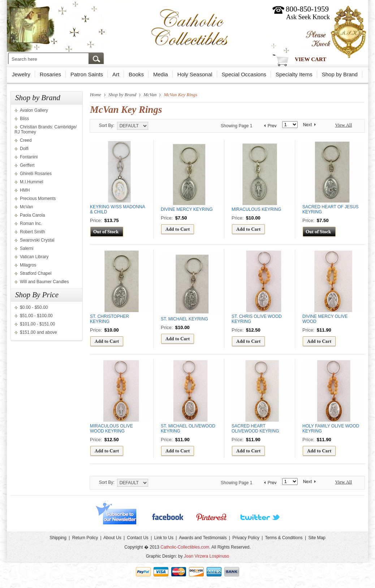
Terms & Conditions (284, 538)
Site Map (317, 538)
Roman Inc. (31, 223)
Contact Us (137, 538)
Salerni (27, 248)
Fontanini (29, 157)
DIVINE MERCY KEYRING (187, 209)
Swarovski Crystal (37, 240)
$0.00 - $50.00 (34, 307)
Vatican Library (34, 257)
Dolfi (24, 149)
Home (96, 95)
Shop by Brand (340, 74)
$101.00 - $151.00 (37, 324)
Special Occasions (244, 74)
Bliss (24, 119)
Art (116, 74)
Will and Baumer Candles (44, 282)
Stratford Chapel (36, 273)
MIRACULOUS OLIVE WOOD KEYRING (111, 429)
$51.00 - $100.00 (36, 316)
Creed (26, 140)
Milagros (28, 265)
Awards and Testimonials (203, 538)
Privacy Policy (246, 538)
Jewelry (21, 74)
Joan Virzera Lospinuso (206, 556)
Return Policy (85, 538)
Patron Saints (87, 74)
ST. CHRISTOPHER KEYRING (109, 319)
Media (161, 74)
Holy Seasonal (195, 74)
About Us (112, 538)
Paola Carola (32, 215)
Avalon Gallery (34, 110)
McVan (26, 207)
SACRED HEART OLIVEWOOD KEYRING (255, 429)
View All (343, 125)
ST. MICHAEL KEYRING (184, 319)
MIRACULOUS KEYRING (256, 209)
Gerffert (27, 165)
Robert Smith (33, 232)
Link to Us (164, 538)
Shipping (58, 538)
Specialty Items (294, 74)
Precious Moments (38, 199)
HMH (25, 190)
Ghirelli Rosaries (36, 174)
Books (136, 74)
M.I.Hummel (32, 182)
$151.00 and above (38, 332)
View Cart (311, 59)
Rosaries (50, 74)
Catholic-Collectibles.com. (185, 547)
